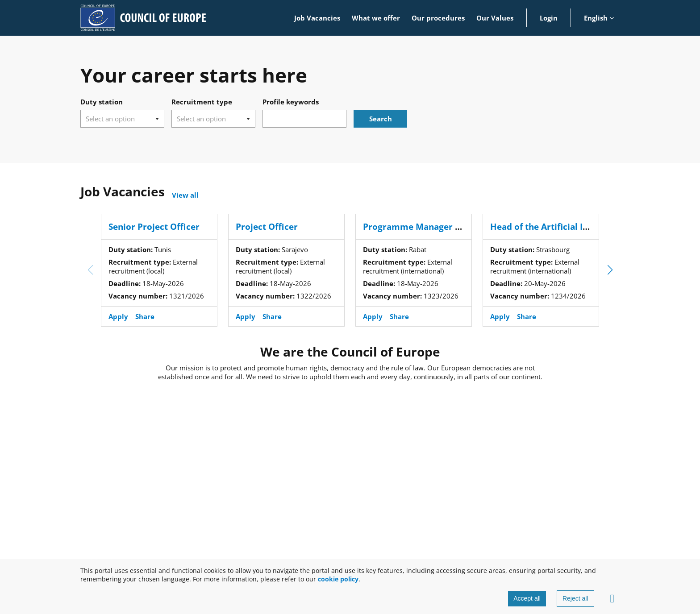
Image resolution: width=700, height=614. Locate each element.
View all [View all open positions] (185, 195)
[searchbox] (117, 119)
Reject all (575, 598)
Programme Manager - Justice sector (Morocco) (462, 227)
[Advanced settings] (612, 599)
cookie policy (338, 579)
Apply (118, 316)
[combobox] (122, 119)
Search (381, 119)
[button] (610, 270)
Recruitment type (202, 102)
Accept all (527, 598)
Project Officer (267, 227)
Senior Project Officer (154, 227)
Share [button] (145, 316)
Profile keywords (291, 102)
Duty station (102, 102)
